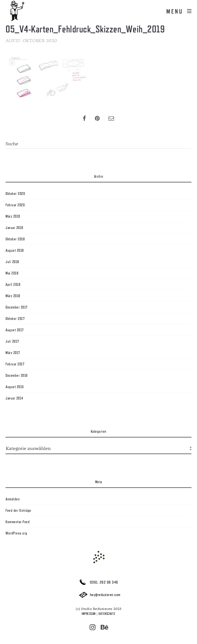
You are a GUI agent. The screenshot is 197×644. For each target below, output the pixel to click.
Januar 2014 (14, 398)
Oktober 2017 (15, 319)
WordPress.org (16, 533)
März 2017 (13, 353)
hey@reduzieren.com (98, 595)
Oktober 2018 (15, 239)
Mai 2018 (12, 273)
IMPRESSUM (89, 614)
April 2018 (13, 284)
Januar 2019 (14, 228)
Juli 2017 (12, 341)
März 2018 (13, 296)
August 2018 (15, 250)
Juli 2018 (12, 262)
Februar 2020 (15, 205)
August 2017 (15, 330)
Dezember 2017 (17, 307)
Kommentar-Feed (18, 522)
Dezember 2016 (17, 375)
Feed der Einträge (18, 510)
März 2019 (13, 216)
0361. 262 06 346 (97, 582)
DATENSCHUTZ (107, 614)
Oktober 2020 (15, 194)
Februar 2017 (15, 364)
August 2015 (15, 387)
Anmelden (13, 499)
